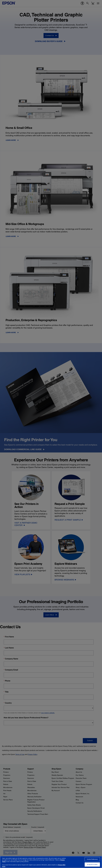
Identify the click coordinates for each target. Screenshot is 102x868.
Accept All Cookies (92, 864)
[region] (51, 862)
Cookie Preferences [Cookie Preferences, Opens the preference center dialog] (92, 859)
